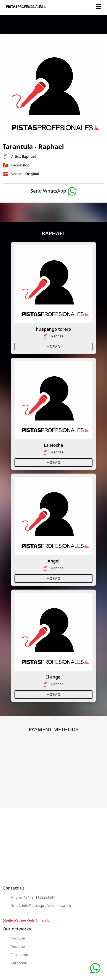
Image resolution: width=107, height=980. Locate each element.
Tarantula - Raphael (33, 147)
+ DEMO (54, 347)
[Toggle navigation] (98, 7)
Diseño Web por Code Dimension (27, 920)
